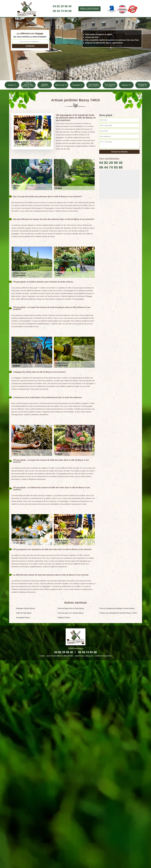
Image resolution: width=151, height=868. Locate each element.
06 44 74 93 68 (62, 11)
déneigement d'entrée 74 (143, 85)
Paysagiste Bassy (23, 617)
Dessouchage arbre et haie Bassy (71, 608)
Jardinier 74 (12, 85)
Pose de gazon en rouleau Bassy (71, 613)
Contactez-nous (104, 656)
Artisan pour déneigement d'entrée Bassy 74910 (118, 613)
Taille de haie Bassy (24, 613)
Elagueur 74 (126, 85)
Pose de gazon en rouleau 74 (110, 85)
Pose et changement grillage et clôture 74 (28, 85)
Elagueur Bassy (64, 617)
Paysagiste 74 (77, 85)
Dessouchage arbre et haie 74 (94, 85)
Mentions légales (84, 656)
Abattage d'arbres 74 (45, 85)
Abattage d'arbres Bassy (26, 608)
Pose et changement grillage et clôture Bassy (117, 608)
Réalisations (89, 9)
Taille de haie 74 (61, 85)
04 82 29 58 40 (62, 6)
